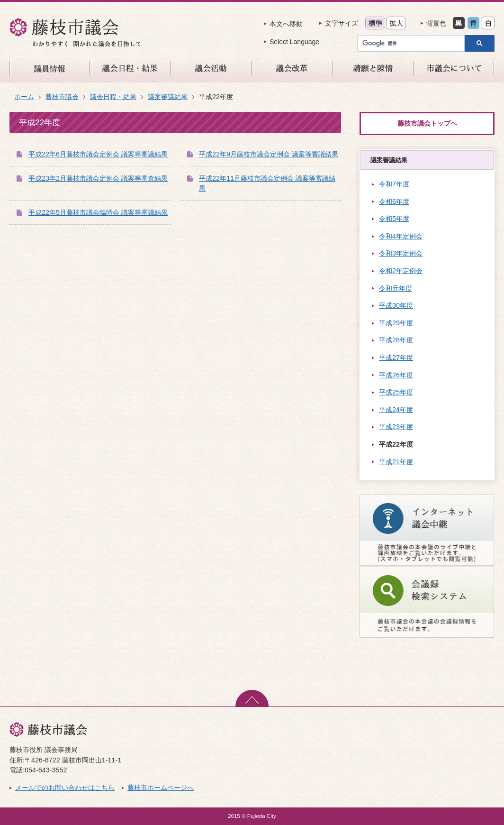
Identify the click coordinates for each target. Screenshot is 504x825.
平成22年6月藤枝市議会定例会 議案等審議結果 (98, 154)
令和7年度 (394, 184)
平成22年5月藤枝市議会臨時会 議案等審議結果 (98, 212)
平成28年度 (396, 340)
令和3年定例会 (401, 253)
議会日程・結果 (113, 97)
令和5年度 (394, 219)
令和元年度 (396, 288)
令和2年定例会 (401, 271)
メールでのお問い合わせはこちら (65, 788)
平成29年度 (396, 323)
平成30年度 (396, 305)
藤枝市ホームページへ (161, 788)
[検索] (413, 43)
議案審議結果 (168, 97)
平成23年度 (396, 427)
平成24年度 (396, 410)
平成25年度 (396, 392)
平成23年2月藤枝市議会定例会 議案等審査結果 (98, 178)
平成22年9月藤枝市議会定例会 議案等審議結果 (269, 154)
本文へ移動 (286, 24)
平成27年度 (396, 357)
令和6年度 (394, 202)
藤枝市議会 (62, 97)
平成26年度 (396, 375)
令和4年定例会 (401, 236)
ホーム (24, 97)
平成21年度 (396, 462)
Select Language (294, 42)
